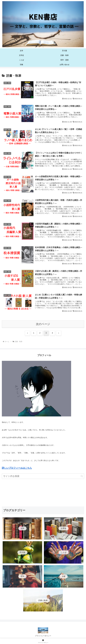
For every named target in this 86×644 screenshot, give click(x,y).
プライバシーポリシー (43, 637)
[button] (82, 477)
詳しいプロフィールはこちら (17, 469)
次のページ (43, 325)
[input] (43, 477)
